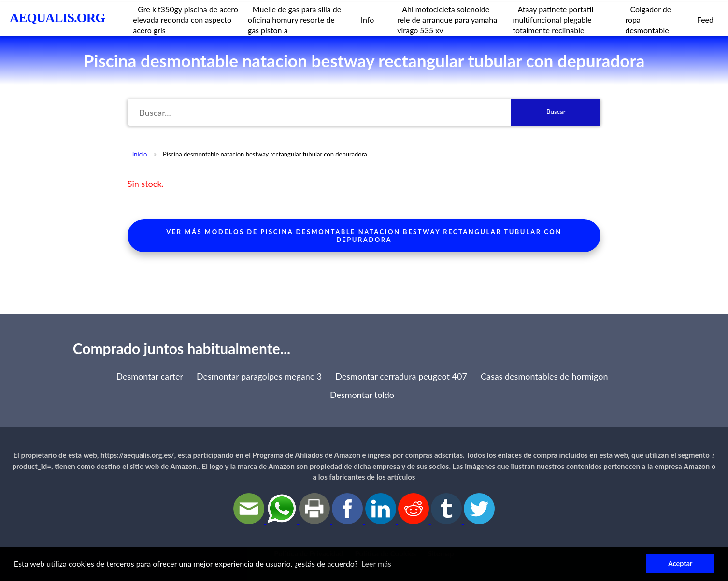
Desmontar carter (150, 376)
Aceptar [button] (680, 563)
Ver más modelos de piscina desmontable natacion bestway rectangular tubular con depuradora (364, 236)
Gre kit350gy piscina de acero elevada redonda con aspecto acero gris (186, 20)
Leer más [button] (376, 563)
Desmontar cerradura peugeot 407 (401, 376)
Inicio (140, 154)
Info (368, 20)
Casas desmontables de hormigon (544, 376)
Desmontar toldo (362, 395)
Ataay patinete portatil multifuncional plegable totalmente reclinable (553, 20)
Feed (705, 20)
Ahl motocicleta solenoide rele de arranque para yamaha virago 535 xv (447, 20)
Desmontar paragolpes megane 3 (259, 376)
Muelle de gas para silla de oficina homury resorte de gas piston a (294, 20)
